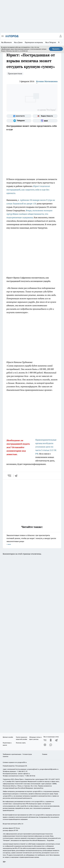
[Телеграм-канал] (19, 121)
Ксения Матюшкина (47, 81)
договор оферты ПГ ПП (10, 830)
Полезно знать (21, 743)
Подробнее (50, 840)
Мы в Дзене (18, 42)
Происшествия (15, 73)
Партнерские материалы (34, 42)
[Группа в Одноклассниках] (51, 740)
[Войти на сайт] (61, 36)
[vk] (10, 476)
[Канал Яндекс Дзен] (45, 745)
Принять (56, 49)
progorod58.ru (38, 791)
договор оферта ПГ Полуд (11, 828)
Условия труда (27, 754)
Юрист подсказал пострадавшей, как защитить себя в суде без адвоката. (28, 190)
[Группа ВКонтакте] (19, 116)
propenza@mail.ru (33, 769)
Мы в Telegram (51, 42)
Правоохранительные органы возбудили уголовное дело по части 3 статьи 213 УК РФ (46, 447)
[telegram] (17, 476)
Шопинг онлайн (8, 737)
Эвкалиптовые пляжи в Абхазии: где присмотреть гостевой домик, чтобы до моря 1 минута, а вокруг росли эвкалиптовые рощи (32, 540)
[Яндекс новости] (45, 116)
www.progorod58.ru (20, 762)
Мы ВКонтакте (6, 42)
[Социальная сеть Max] (45, 121)
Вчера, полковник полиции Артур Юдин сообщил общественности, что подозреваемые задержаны (29, 214)
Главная (45, 754)
